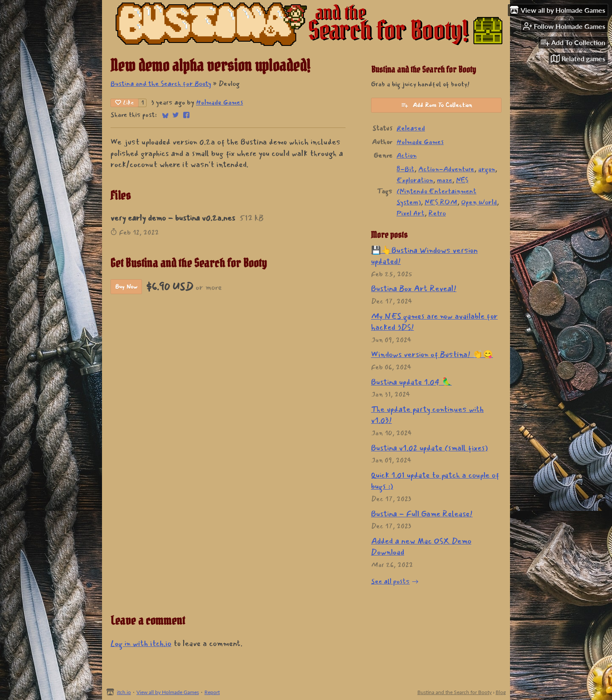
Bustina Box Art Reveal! (414, 289)
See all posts (390, 581)
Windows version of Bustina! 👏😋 (432, 354)
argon (487, 169)
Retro (437, 213)
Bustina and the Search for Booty (161, 84)
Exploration (415, 180)
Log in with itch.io (141, 643)
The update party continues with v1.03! (427, 415)
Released (411, 128)
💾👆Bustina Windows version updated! (424, 256)
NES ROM (441, 202)
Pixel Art (411, 213)
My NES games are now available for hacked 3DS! (434, 322)
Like (125, 103)
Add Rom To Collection (436, 105)
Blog (501, 692)
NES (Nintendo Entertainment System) (436, 191)
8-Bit (405, 169)
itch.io (124, 692)
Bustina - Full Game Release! (422, 514)
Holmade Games (220, 102)
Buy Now (126, 287)
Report (212, 692)
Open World (479, 202)
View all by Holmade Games (168, 692)
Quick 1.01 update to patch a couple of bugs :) (435, 481)
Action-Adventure (446, 169)
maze (445, 180)
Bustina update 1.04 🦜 (411, 382)
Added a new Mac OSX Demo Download (421, 547)
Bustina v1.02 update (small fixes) (429, 448)
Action (407, 156)
